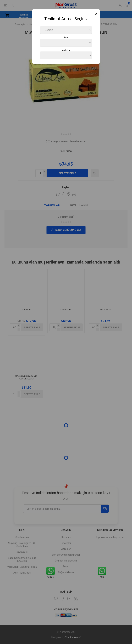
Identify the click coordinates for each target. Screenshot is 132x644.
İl (66, 25)
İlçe (66, 38)
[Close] (96, 14)
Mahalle (66, 50)
